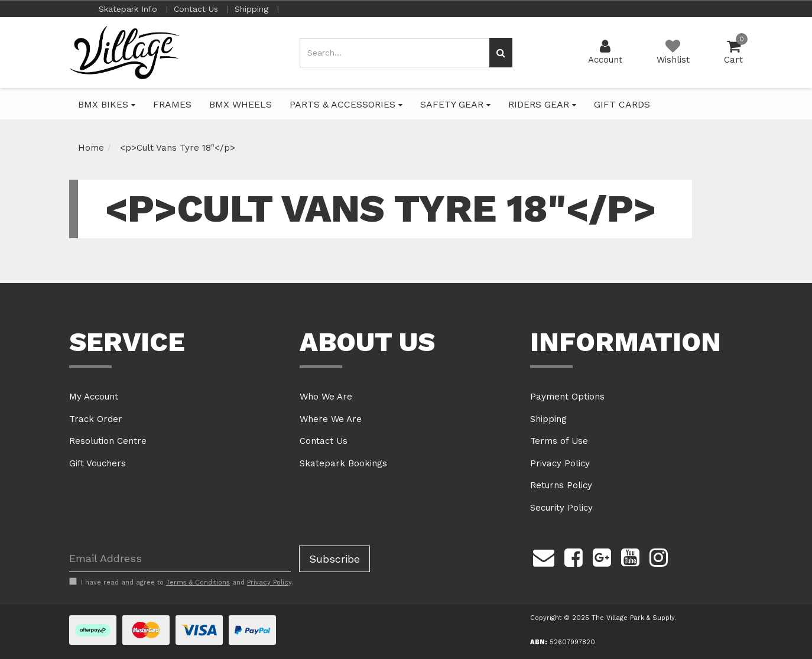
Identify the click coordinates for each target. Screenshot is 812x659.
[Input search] (395, 53)
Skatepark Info (129, 9)
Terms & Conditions (198, 582)
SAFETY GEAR (455, 104)
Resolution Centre (108, 441)
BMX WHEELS (241, 104)
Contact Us (197, 9)
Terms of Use (559, 441)
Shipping (253, 9)
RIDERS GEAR (542, 104)
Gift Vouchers (98, 463)
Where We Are (331, 419)
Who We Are (326, 397)
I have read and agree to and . (181, 582)
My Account (94, 397)
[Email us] (544, 556)
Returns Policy (561, 485)
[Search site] (501, 53)
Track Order (96, 419)
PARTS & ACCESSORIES (346, 104)
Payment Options (567, 397)
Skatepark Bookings (343, 463)
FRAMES (172, 104)
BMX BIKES (107, 104)
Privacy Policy (560, 463)
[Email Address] (180, 559)
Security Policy (561, 508)
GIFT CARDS (622, 104)
